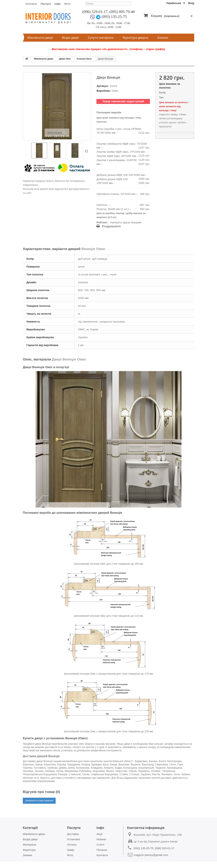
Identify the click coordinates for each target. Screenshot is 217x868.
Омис (115, 91)
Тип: (161, 97)
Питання (102, 850)
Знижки (163, 38)
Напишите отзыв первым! (39, 801)
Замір (71, 850)
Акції (99, 834)
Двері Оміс (65, 59)
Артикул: (103, 86)
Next (86, 151)
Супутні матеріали (101, 38)
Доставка (73, 834)
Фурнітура (29, 850)
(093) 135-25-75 (114, 17)
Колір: (163, 92)
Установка (74, 839)
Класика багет (84, 59)
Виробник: (104, 91)
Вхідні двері (70, 38)
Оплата (72, 845)
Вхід (191, 3)
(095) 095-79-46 (122, 12)
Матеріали (29, 845)
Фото (67, 4)
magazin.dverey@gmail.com (151, 855)
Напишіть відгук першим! (126, 222)
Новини (101, 839)
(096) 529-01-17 (95, 12)
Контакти (31, 4)
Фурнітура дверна (135, 38)
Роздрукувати (111, 226)
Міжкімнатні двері (40, 38)
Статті (100, 845)
